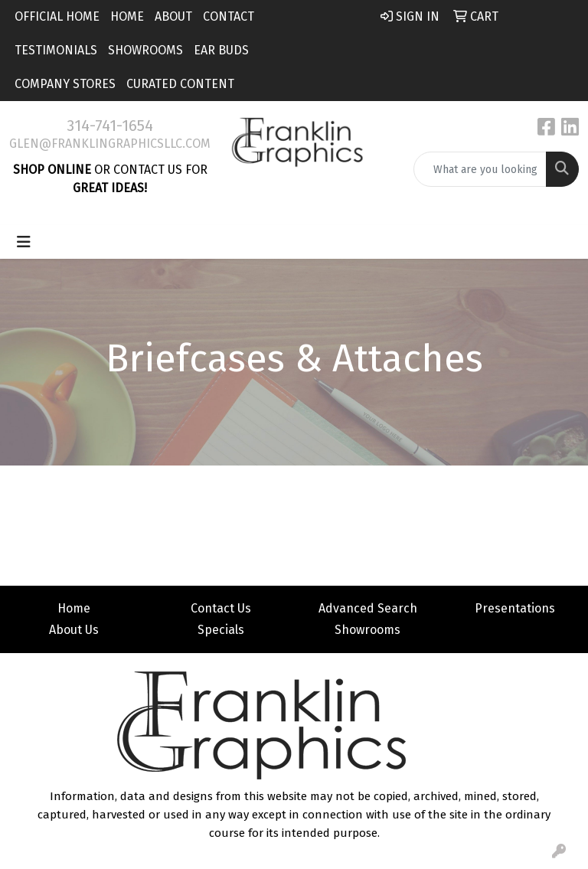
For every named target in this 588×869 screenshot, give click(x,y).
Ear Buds (221, 50)
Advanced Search (368, 608)
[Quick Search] (480, 169)
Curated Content (180, 84)
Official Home (57, 16)
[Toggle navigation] (24, 242)
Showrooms (145, 50)
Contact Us (221, 608)
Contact (229, 16)
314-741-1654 (110, 126)
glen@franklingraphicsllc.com (110, 144)
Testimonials (56, 50)
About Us (74, 630)
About (173, 16)
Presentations (515, 608)
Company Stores (65, 84)
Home (127, 16)
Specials (221, 630)
